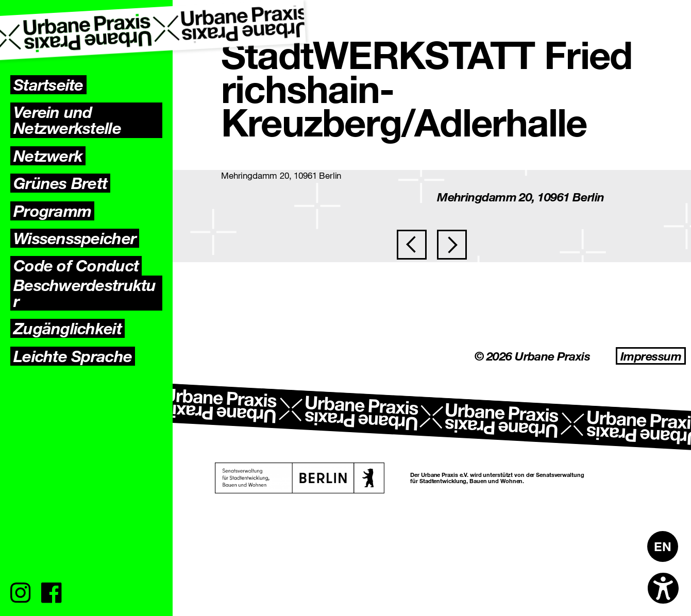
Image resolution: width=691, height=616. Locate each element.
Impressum (651, 356)
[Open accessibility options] (663, 588)
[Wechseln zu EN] (663, 546)
